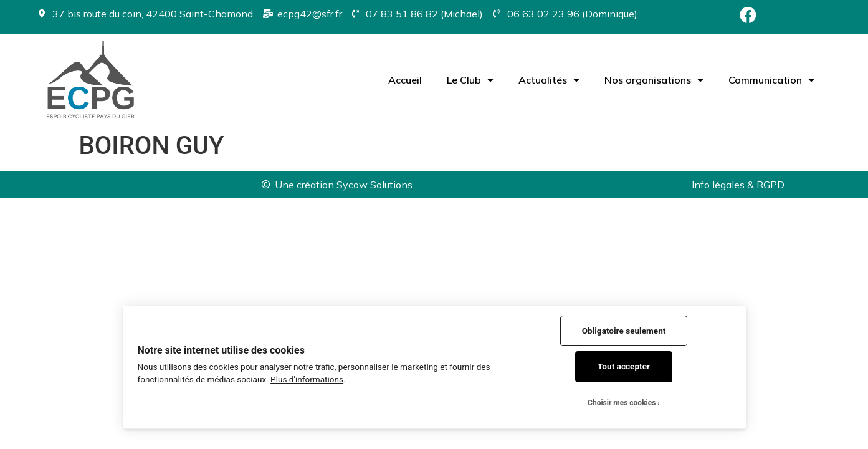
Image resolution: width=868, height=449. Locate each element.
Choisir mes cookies (622, 403)
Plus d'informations (307, 379)
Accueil (405, 80)
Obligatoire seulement (624, 331)
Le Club (470, 80)
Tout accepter (624, 366)
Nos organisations (654, 80)
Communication (771, 80)
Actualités (549, 80)
